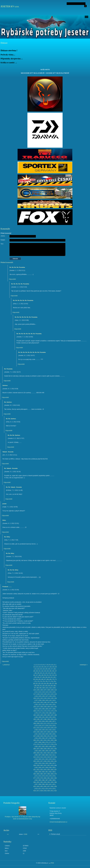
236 (41, 732)
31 (40, 671)
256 (43, 738)
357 (56, 770)
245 (50, 734)
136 (56, 698)
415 (54, 789)
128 (50, 696)
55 (35, 677)
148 (52, 703)
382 (52, 778)
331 (56, 761)
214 (56, 724)
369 (52, 774)
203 (40, 721)
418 (41, 791)
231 (47, 730)
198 (45, 719)
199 (49, 719)
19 (53, 667)
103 (54, 688)
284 (50, 747)
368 (49, 774)
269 (43, 742)
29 (34, 671)
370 (56, 774)
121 (49, 694)
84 (45, 684)
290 (49, 749)
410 (36, 789)
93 (46, 686)
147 (49, 703)
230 (43, 730)
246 (54, 734)
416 (34, 791)
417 (38, 791)
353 (41, 770)
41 (44, 673)
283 (47, 747)
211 (45, 724)
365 (38, 774)
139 (43, 700)
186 (49, 715)
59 (46, 677)
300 (38, 753)
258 (50, 738)
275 (41, 744)
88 (56, 684)
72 (35, 682)
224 (45, 728)
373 (43, 776)
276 (45, 744)
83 (42, 684)
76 (46, 682)
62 (54, 677)
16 (45, 667)
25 (46, 669)
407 (49, 786)
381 (49, 778)
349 (50, 768)
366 (41, 774)
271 (50, 742)
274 (38, 744)
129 (54, 696)
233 (54, 730)
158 (41, 707)
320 (40, 759)
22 (38, 669)
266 (56, 740)
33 (45, 671)
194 (54, 717)
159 (45, 707)
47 (37, 675)
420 (49, 791)
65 (40, 679)
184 (41, 715)
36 (53, 671)
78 (52, 682)
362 (50, 772)
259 (54, 738)
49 (42, 675)
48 (40, 675)
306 (36, 755)
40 (41, 673)
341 (45, 765)
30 (37, 671)
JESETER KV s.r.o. (10, 6)
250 (45, 736)
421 (52, 791)
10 (52, 665)
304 (52, 753)
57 (41, 677)
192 (47, 717)
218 (47, 726)
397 (36, 784)
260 (34, 740)
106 (41, 690)
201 (56, 719)
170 (38, 711)
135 (52, 698)
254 (36, 738)
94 (49, 686)
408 (52, 786)
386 (43, 780)
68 (48, 679)
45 (54, 673)
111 (36, 692)
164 (40, 709)
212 (49, 724)
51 (48, 675)
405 (41, 786)
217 (43, 726)
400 (47, 784)
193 (50, 717)
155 (54, 705)
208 (34, 724)
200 (52, 719)
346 (40, 768)
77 (49, 682)
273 (34, 744)
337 (54, 763)
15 (42, 667)
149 (56, 703)
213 (52, 724)
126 (43, 696)
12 (34, 667)
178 (43, 713)
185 (45, 715)
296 (47, 751)
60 (49, 677)
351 (34, 770)
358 (36, 772)
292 (56, 749)
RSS (53, 863)
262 (41, 740)
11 (55, 665)
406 (45, 786)
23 (41, 669)
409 (56, 786)
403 (34, 786)
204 (43, 721)
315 (45, 757)
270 (47, 742)
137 (36, 700)
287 (38, 749)
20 (56, 667)
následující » (84, 665)
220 (54, 726)
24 (44, 669)
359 (40, 772)
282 (43, 747)
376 (54, 776)
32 (42, 671)
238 (49, 732)
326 (38, 761)
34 (48, 671)
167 (50, 709)
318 (56, 757)
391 (38, 782)
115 (50, 692)
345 (36, 768)
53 (53, 675)
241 (36, 734)
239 (52, 732)
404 (38, 786)
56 (38, 677)
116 (54, 692)
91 (41, 686)
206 (50, 721)
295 (43, 751)
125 (40, 696)
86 (50, 684)
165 (43, 709)
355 (49, 770)
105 (38, 690)
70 (53, 679)
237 (45, 732)
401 (50, 784)
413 (47, 789)
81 (37, 684)
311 (54, 755)
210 (41, 724)
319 (36, 759)
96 (54, 686)
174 (52, 711)
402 (54, 784)
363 (54, 772)
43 (49, 673)
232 (50, 730)
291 (52, 749)
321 (43, 759)
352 (38, 770)
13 (37, 667)
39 (38, 673)
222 (38, 728)
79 (54, 682)
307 (40, 755)
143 (34, 703)
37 (56, 671)
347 (43, 768)
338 (34, 765)
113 (43, 692)
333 (40, 763)
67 (45, 679)
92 (44, 686)
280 (36, 747)
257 (47, 738)
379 (41, 778)
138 (40, 700)
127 (47, 696)
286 (34, 749)
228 (36, 730)
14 (40, 667)
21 (35, 669)
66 (42, 679)
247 (34, 736)
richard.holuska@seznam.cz (58, 822)
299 (34, 753)
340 (41, 765)
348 (47, 768)
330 (52, 761)
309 (47, 755)
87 (53, 684)
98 (38, 688)
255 (40, 738)
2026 (26, 834)
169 (34, 711)
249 (41, 736)
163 (36, 709)
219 (50, 726)
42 (46, 673)
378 (38, 778)
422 (56, 791)
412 (43, 789)
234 (34, 732)
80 (34, 684)
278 (52, 744)
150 (36, 705)
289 (45, 749)
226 (52, 728)
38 (35, 673)
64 (37, 679)
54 (56, 675)
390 (34, 782)
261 (38, 740)
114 (47, 692)
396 (56, 782)
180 (50, 713)
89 (35, 686)
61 (52, 677)
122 (52, 694)
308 (43, 755)
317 (52, 757)
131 (38, 698)
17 (48, 667)
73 (38, 682)
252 (52, 736)
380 (45, 778)
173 (49, 711)
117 (34, 694)
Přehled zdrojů (55, 834)
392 (41, 782)
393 (45, 782)
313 (38, 757)
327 (41, 761)
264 (49, 740)
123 (56, 694)
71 (56, 679)
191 (43, 717)
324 (54, 759)
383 (56, 778)
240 (56, 732)
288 (41, 749)
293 (36, 751)
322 (47, 759)
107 (45, 690)
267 (36, 742)
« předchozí (6, 665)
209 (38, 724)
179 (47, 713)
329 (49, 761)
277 (49, 744)
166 (47, 709)
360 (43, 772)
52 (50, 675)
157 (38, 707)
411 (40, 789)
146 (45, 703)
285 (54, 747)
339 (38, 765)
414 (50, 789)
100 (43, 688)
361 (47, 772)
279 (56, 744)
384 (36, 780)
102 (50, 688)
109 (52, 690)
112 (40, 692)
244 (47, 734)
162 (56, 707)
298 (54, 751)
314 (41, 757)
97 (35, 688)
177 (40, 713)
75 (44, 682)
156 (34, 707)
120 (45, 694)
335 (47, 763)
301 (41, 753)
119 (41, 694)
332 (36, 763)
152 (43, 705)
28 (54, 669)
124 (36, 696)
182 (34, 715)
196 (38, 719)
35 (50, 671)
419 (45, 791)
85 (48, 684)
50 (45, 675)
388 (50, 780)
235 (38, 732)
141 (50, 700)
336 (50, 763)
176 (36, 713)
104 (34, 690)
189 (36, 717)
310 (50, 755)
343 (52, 765)
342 (49, 765)
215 (36, 726)
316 (49, 757)
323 (50, 759)
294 (40, 751)
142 (54, 700)
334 (43, 763)
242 (40, 734)
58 (44, 677)
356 (52, 770)
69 (50, 679)
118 (38, 694)
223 (41, 728)
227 (56, 728)
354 (45, 770)
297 (50, 751)
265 (52, 740)
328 (45, 761)
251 (49, 736)
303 (49, 753)
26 (49, 669)
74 (41, 682)
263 (45, 740)
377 (34, 778)
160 (49, 707)
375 (50, 776)
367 (45, 774)
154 (50, 705)
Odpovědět (12, 279)
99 (40, 688)
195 (34, 719)
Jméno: (3, 236)
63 (34, 679)
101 (47, 688)
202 (36, 721)
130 (34, 698)
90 (38, 686)
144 (38, 703)
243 (43, 734)
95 (52, 686)
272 (54, 742)
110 (56, 690)
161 (52, 707)
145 (41, 703)
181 (54, 713)
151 (40, 705)
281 (40, 747)
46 (34, 675)
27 (52, 669)
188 (56, 715)
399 (43, 784)
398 (40, 784)
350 (54, 768)
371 (36, 776)
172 (45, 711)
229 (40, 730)
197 (41, 719)
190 (40, 717)
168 (54, 709)
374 (47, 776)
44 (52, 673)
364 (34, 774)
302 (45, 753)
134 (49, 698)
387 (47, 780)
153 (47, 705)
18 (50, 667)
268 (40, 742)
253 (56, 736)
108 (49, 690)
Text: (2, 244)
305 (56, 753)
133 (45, 698)
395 (52, 782)
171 (41, 711)
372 (40, 776)
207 (54, 721)
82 (40, 684)
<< (8, 834)
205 (47, 721)
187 (52, 715)
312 (34, 757)
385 (40, 780)
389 (54, 780)
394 (49, 782)
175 (56, 711)
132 (41, 698)
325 (34, 761)
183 (38, 715)
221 (34, 728)
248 (38, 736)
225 (49, 728)
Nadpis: (3, 240)
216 (40, 726)
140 (47, 700)
